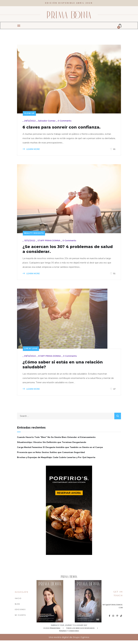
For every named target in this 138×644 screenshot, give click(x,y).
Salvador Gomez (47, 121)
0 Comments (65, 121)
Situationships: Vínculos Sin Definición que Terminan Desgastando (52, 446)
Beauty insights (34, 234)
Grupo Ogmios (81, 641)
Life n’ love (31, 351)
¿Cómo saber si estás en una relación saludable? (66, 367)
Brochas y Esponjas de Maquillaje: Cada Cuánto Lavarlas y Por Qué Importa (56, 461)
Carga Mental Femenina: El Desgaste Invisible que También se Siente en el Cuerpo (60, 451)
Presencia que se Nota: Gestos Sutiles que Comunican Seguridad (51, 456)
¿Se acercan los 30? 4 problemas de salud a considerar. (65, 251)
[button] (19, 23)
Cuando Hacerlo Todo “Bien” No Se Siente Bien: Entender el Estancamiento (56, 441)
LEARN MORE (32, 150)
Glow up (29, 113)
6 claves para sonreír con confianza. (65, 128)
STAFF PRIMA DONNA (49, 242)
